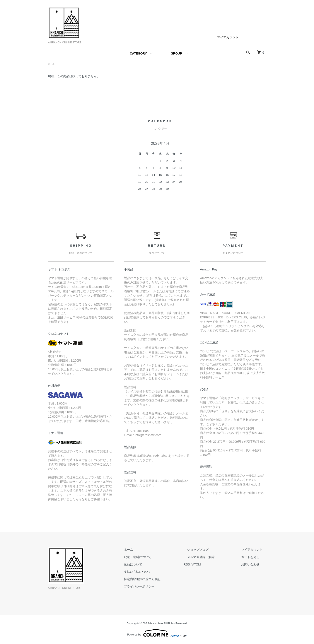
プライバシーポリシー (157, 587)
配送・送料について (155, 558)
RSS (201, 565)
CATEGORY (138, 53)
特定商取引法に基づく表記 (160, 580)
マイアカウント (228, 37)
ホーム (52, 64)
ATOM (211, 565)
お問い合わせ (254, 565)
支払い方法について (155, 572)
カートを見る (254, 558)
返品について (150, 565)
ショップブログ (208, 550)
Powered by (157, 634)
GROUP (176, 53)
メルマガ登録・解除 (211, 558)
